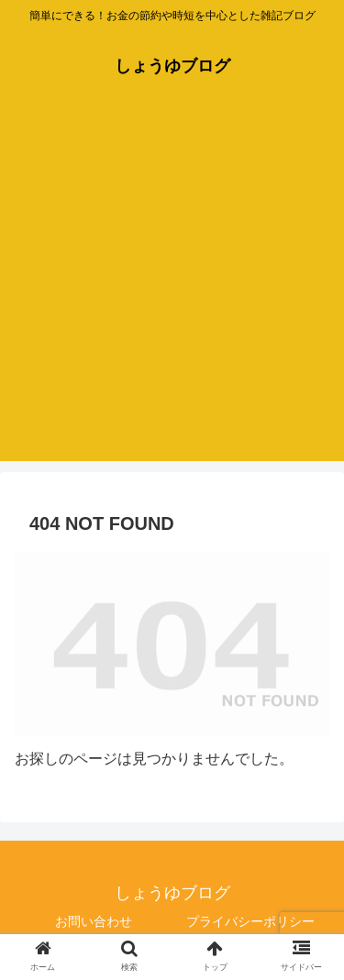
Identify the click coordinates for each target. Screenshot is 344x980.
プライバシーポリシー (250, 921)
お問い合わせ (94, 921)
